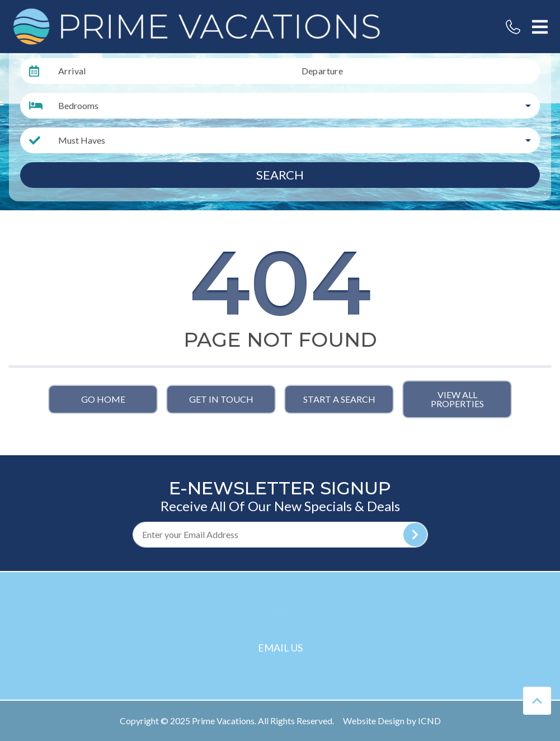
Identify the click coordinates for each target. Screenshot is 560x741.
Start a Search (339, 399)
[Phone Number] (513, 27)
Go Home (103, 399)
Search (280, 175)
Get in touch (221, 399)
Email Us (280, 648)
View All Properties (457, 399)
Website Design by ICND (392, 721)
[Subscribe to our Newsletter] (280, 535)
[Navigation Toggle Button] (540, 27)
